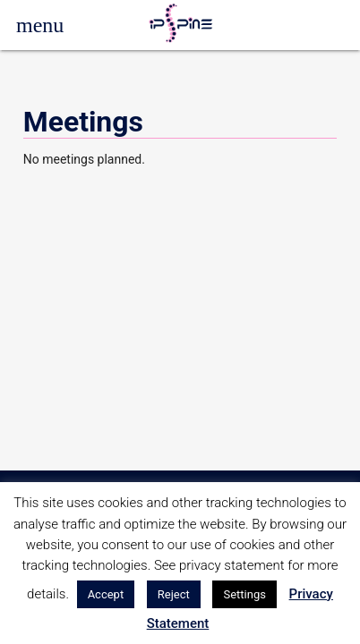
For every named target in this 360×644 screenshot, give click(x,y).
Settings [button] (244, 594)
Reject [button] (174, 594)
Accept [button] (106, 594)
